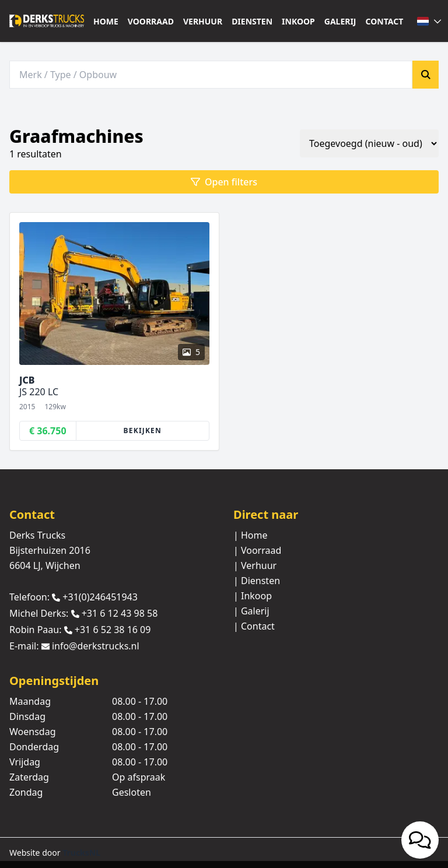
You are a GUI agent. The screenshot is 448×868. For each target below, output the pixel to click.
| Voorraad (257, 550)
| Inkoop (253, 596)
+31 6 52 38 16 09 (113, 630)
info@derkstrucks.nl (96, 646)
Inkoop (298, 21)
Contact (385, 21)
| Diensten (257, 581)
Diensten (252, 21)
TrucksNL (81, 853)
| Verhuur (255, 565)
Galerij (340, 21)
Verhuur (203, 21)
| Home (251, 535)
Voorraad (151, 21)
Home (106, 21)
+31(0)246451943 (100, 597)
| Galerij (251, 611)
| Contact (254, 626)
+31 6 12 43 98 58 (120, 613)
